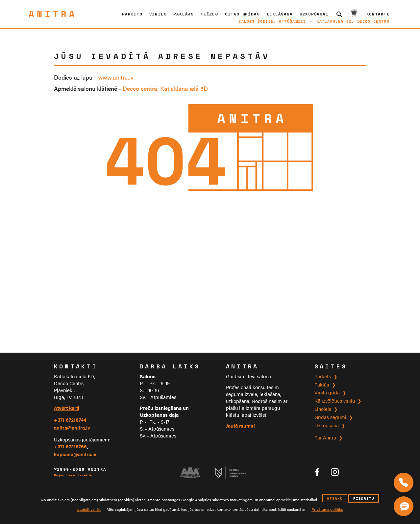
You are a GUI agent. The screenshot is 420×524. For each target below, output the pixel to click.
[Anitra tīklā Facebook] (317, 472)
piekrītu (364, 498)
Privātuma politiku (327, 509)
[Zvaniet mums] (404, 483)
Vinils (158, 14)
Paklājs (184, 14)
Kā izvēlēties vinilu (335, 400)
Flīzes (209, 14)
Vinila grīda (327, 392)
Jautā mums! (240, 425)
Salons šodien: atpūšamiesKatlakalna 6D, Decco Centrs (314, 21)
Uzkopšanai (314, 14)
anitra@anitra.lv (72, 427)
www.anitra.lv (116, 77)
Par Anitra (325, 437)
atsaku (335, 498)
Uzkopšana (327, 425)
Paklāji (322, 384)
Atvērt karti (67, 408)
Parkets (132, 14)
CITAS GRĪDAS (242, 14)
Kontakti (378, 14)
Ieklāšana (279, 14)
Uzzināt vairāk (89, 509)
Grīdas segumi (330, 417)
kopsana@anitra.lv (75, 454)
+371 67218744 (70, 420)
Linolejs (323, 409)
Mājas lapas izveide (73, 475)
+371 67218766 (70, 446)
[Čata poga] (405, 505)
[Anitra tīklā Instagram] (335, 472)
